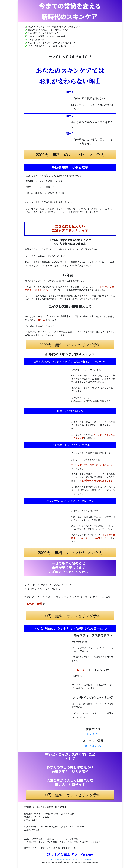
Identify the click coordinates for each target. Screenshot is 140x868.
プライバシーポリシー (57, 860)
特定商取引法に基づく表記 (75, 860)
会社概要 (88, 860)
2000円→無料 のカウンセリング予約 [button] (70, 155)
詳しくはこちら (93, 734)
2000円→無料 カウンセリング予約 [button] (70, 345)
